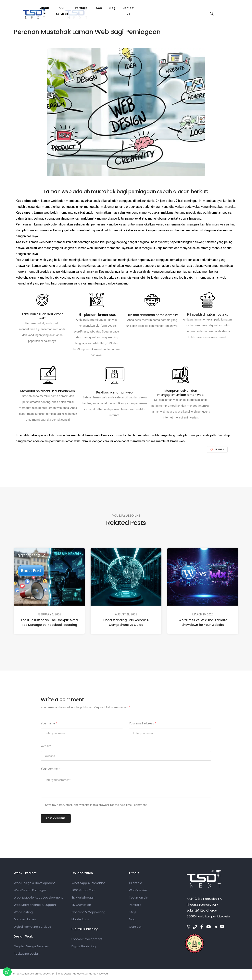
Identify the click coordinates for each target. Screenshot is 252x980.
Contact (135, 928)
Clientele (136, 884)
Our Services (111, 8)
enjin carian (191, 417)
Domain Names (25, 920)
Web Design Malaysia (71, 975)
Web (53, 19)
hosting (190, 325)
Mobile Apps (80, 920)
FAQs (153, 8)
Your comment (50, 769)
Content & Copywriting (88, 913)
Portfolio (136, 8)
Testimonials (138, 898)
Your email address (143, 723)
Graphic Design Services (31, 947)
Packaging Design (27, 955)
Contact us (185, 8)
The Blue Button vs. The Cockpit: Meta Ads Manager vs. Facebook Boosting (49, 622)
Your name (49, 723)
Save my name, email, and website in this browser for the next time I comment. (96, 805)
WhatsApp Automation (88, 884)
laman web (86, 248)
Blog (167, 8)
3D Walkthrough (83, 898)
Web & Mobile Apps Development (38, 898)
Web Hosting (23, 913)
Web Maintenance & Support (35, 906)
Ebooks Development (87, 940)
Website (46, 746)
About (87, 8)
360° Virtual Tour (83, 891)
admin (74, 19)
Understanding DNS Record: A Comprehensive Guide (126, 622)
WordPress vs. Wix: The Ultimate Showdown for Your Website (203, 622)
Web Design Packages (30, 891)
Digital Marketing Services (32, 928)
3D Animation (81, 906)
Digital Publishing (84, 947)
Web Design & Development (34, 884)
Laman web (58, 192)
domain (166, 320)
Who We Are (138, 891)
